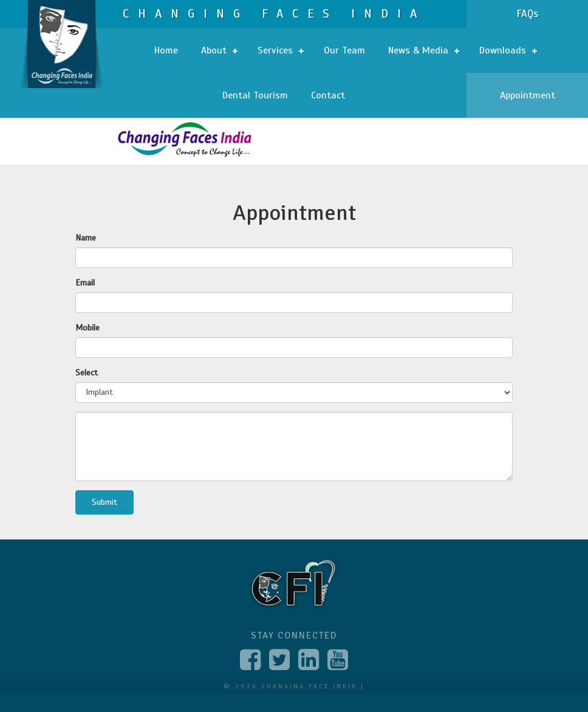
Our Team (344, 50)
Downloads (508, 50)
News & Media (424, 50)
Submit (104, 502)
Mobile (87, 328)
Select (87, 373)
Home (166, 50)
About (219, 50)
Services (281, 50)
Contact (328, 95)
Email (85, 283)
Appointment (528, 95)
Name (86, 238)
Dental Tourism (255, 95)
